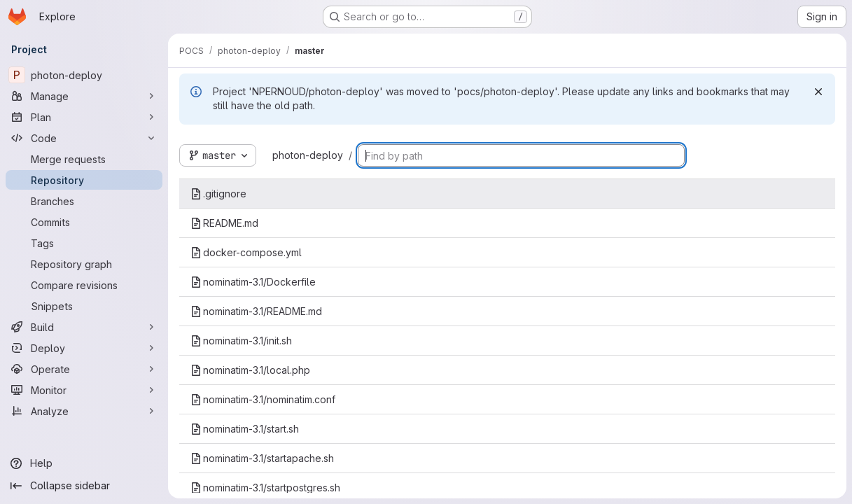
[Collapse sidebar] (84, 486)
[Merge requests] (84, 159)
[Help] (84, 463)
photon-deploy (308, 155)
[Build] (84, 327)
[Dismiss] (818, 92)
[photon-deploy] (84, 75)
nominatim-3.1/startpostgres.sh (265, 488)
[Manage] (84, 96)
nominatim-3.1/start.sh (245, 429)
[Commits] (84, 222)
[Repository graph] (84, 264)
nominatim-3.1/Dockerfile (253, 282)
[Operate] (84, 369)
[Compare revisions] (84, 285)
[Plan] (84, 117)
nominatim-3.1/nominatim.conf (263, 399)
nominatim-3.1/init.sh (241, 341)
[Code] (84, 138)
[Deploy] (84, 348)
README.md (224, 223)
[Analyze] (84, 411)
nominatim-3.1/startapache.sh (262, 458)
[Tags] (84, 243)
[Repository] (84, 180)
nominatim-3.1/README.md (256, 311)
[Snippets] (84, 306)
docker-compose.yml (246, 252)
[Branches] (84, 201)
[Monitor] (84, 390)
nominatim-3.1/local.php (250, 370)
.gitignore (218, 194)
